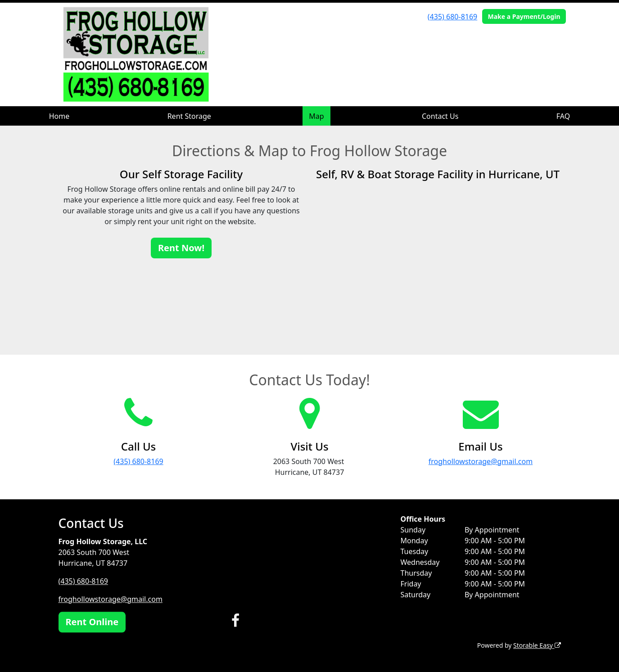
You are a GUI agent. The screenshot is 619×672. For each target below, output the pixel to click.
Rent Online (92, 622)
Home (59, 116)
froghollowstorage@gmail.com (481, 461)
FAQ (563, 116)
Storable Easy (537, 645)
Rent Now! (181, 248)
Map (316, 116)
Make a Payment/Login (524, 16)
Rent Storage (189, 116)
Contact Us (440, 116)
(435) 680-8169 (452, 17)
